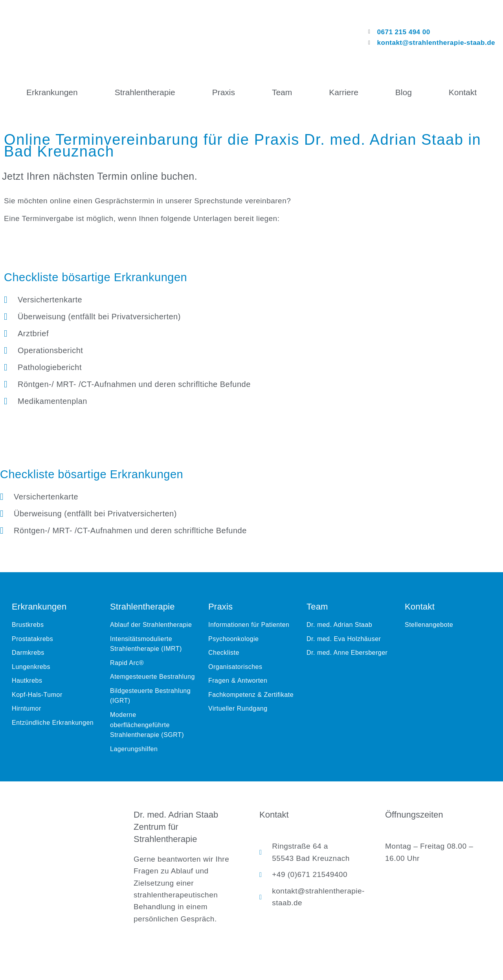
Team (282, 92)
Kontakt (463, 92)
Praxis (224, 92)
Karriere (344, 92)
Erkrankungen (52, 92)
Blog (404, 92)
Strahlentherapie (145, 92)
